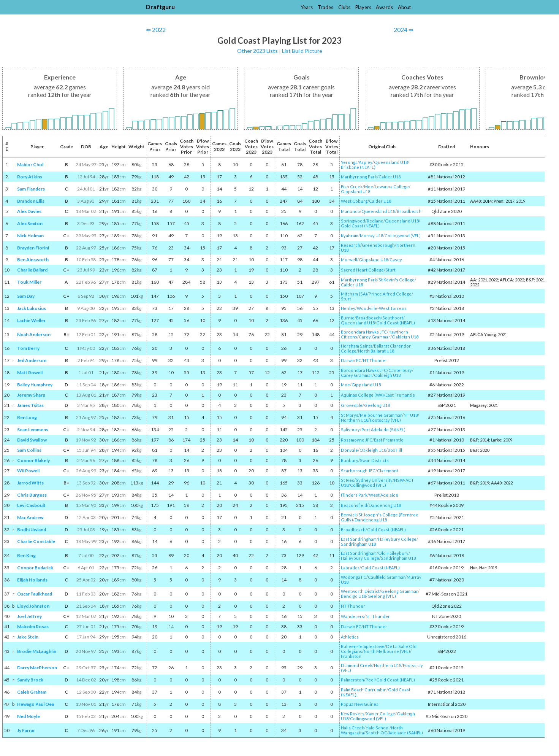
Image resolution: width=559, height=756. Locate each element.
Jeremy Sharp (31, 395)
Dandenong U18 (385, 505)
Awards (384, 7)
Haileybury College (397, 539)
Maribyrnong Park (359, 177)
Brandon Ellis (31, 201)
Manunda (350, 211)
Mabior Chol (30, 164)
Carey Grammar (375, 337)
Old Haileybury (393, 553)
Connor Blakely (33, 460)
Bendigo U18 (353, 596)
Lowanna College (392, 187)
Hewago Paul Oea (36, 704)
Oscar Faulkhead (35, 594)
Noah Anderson (34, 334)
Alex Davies (29, 211)
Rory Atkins (30, 177)
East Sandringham (359, 539)
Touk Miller (29, 282)
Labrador (350, 568)
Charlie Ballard (32, 270)
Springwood (353, 221)
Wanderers (352, 616)
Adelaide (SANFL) (406, 733)
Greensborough (378, 245)
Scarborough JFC (358, 471)
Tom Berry (28, 348)
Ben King (26, 555)
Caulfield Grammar (386, 577)
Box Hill (395, 450)
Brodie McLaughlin (37, 651)
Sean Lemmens (33, 430)
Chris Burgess (32, 495)
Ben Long (27, 417)
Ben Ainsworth (33, 260)
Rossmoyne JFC (357, 440)
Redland (375, 221)
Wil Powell (28, 471)
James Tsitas (30, 405)
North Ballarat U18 (376, 351)
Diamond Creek (357, 665)
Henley (348, 308)
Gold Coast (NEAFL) (360, 226)
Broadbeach (409, 211)
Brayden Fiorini (33, 248)
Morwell (349, 260)
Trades (325, 7)
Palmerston (352, 680)
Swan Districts (374, 460)
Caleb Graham (32, 692)
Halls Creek (352, 728)
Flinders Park (354, 495)
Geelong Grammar (400, 591)
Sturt (390, 270)
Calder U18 (390, 177)
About (404, 7)
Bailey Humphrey (35, 385)
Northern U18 (355, 420)
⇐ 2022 (156, 29)
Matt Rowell (30, 372)
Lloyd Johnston (33, 606)
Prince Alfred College (390, 294)
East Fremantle (400, 395)
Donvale (349, 450)
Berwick (349, 515)
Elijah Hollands (32, 580)
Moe (369, 187)
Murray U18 (371, 236)
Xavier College (381, 714)
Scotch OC (376, 733)
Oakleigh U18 (405, 337)
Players (363, 7)
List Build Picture (302, 51)
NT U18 (411, 415)
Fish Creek (352, 187)
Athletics (350, 637)
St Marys (350, 415)
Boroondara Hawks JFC (364, 332)
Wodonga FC (354, 577)
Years (307, 7)
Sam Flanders (31, 189)
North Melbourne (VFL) (387, 651)
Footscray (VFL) (385, 420)
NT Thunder (375, 360)
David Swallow (32, 440)
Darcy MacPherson (37, 668)
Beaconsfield (354, 505)
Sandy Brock (30, 680)
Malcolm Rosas (33, 627)
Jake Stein (28, 637)
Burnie (348, 318)
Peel (370, 680)
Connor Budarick (35, 568)
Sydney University (374, 480)
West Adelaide (384, 495)
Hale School (378, 728)
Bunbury (350, 460)
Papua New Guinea (360, 704)
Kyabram (350, 236)
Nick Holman (30, 236)
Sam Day (26, 296)
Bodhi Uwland (32, 530)
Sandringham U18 (358, 544)
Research (351, 245)
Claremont (388, 471)
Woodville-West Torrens (382, 308)
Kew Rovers (353, 714)
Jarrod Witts (30, 483)
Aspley (366, 162)
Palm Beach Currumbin (364, 690)
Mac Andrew (30, 517)
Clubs (344, 7)
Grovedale (352, 405)
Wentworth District (360, 591)
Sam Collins (29, 450)
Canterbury (400, 370)
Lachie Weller (31, 320)
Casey (396, 260)
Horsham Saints (357, 346)
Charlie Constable (36, 541)
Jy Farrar (26, 730)
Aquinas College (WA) (362, 395)
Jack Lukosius (32, 308)
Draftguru (160, 7)
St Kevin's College (397, 280)
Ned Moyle (29, 716)
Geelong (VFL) (382, 596)
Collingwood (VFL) (403, 236)
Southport (393, 318)
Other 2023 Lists (257, 51)
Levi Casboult (31, 505)
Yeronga (349, 162)
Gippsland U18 (356, 191)
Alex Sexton (30, 223)
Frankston (351, 656)
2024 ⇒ (404, 29)
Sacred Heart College (362, 270)
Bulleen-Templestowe (363, 646)
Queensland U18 (391, 162)
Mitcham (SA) (354, 294)
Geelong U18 (377, 405)
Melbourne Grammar (381, 415)
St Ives (348, 480)
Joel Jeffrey (29, 616)
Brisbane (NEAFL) (358, 167)
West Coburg (354, 201)
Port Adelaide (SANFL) (383, 430)
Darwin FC (351, 360)
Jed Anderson (32, 360)
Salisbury (350, 430)
